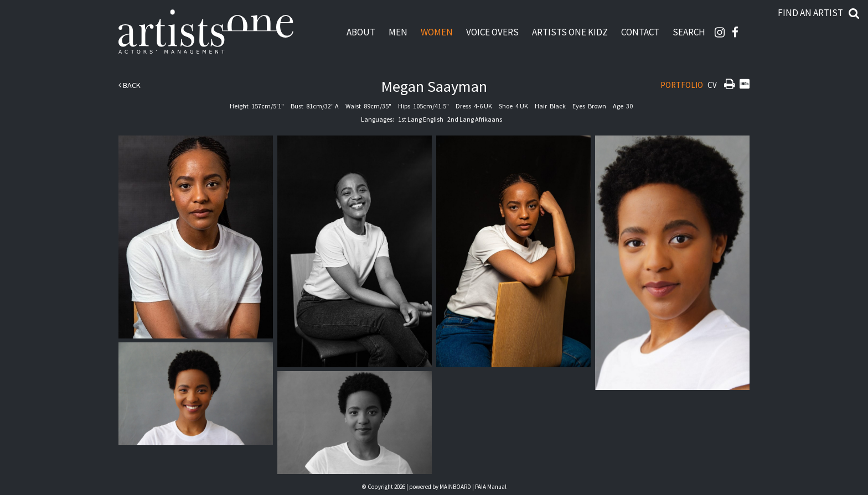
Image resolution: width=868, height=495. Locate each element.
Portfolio (682, 85)
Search (689, 32)
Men (398, 32)
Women (437, 32)
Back (130, 85)
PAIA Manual (491, 487)
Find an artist (810, 13)
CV (712, 85)
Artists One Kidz (570, 32)
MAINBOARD (455, 487)
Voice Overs (492, 32)
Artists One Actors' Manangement (206, 32)
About (361, 32)
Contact (640, 32)
